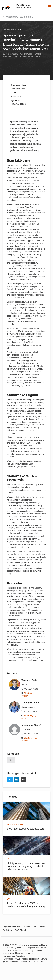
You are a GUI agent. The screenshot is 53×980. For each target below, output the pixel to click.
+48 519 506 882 (30, 689)
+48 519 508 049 (30, 711)
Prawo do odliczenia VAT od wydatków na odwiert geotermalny (26, 905)
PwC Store (8, 930)
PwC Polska (40, 927)
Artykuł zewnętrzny (15, 824)
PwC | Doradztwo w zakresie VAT (26, 829)
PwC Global (20, 930)
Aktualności (8, 29)
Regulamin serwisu (12, 927)
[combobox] (21, 17)
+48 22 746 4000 (30, 734)
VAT (19, 29)
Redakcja (27, 927)
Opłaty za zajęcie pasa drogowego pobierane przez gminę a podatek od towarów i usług (26, 866)
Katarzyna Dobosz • (12, 57)
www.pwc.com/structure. (14, 956)
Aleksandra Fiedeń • (30, 57)
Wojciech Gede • (35, 54)
